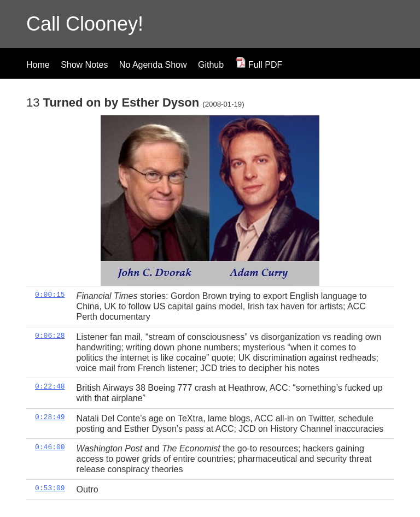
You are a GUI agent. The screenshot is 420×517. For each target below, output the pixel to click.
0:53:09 (50, 488)
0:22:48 (50, 386)
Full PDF (259, 65)
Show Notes (84, 65)
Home (38, 65)
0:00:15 (50, 295)
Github (211, 65)
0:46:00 (50, 447)
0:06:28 (50, 336)
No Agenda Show (153, 65)
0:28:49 (50, 417)
